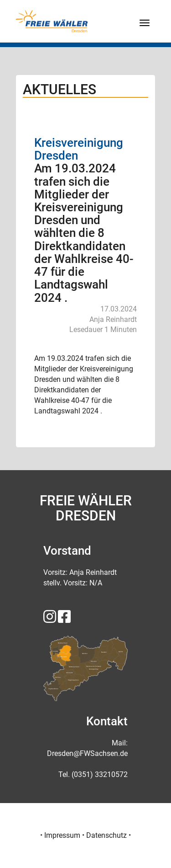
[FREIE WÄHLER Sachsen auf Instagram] (50, 619)
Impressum (62, 835)
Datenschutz (106, 835)
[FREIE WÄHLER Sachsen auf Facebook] (64, 619)
